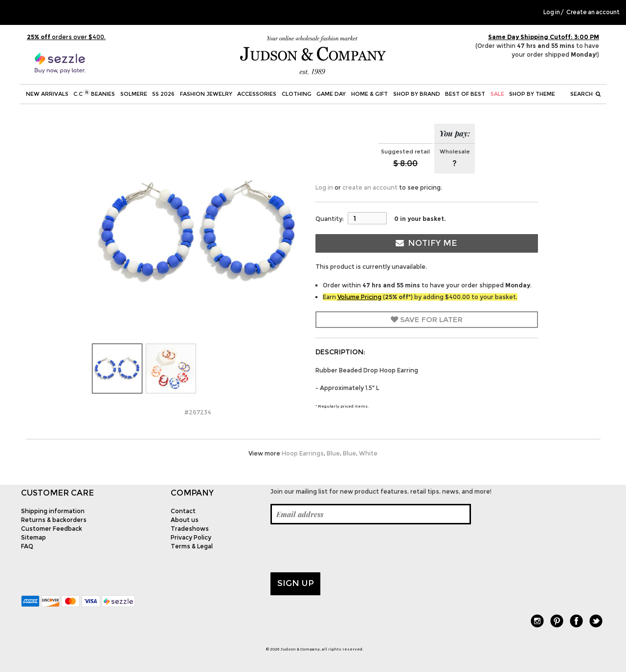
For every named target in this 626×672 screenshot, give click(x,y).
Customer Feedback (52, 529)
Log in (552, 12)
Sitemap (34, 537)
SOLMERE (134, 94)
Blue (333, 453)
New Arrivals (47, 94)
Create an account (593, 12)
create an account (370, 187)
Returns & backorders (54, 520)
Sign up (296, 583)
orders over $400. (66, 37)
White (368, 453)
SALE (497, 94)
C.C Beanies (94, 93)
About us (185, 520)
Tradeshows (190, 529)
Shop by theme (532, 94)
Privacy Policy (191, 537)
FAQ (27, 546)
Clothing (297, 94)
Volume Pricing (359, 297)
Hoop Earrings (303, 453)
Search (585, 94)
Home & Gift (369, 94)
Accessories (257, 94)
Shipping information (53, 511)
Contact (183, 511)
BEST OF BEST (465, 94)
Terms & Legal (192, 546)
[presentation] (345, 548)
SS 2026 (163, 94)
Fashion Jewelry (206, 94)
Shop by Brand (417, 94)
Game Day (331, 94)
